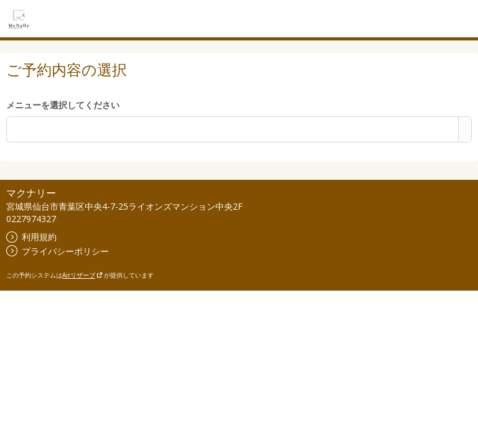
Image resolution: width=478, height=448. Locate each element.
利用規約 (31, 237)
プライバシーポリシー (58, 251)
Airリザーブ (82, 275)
